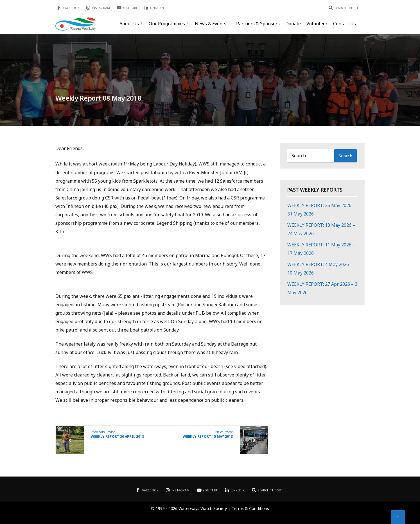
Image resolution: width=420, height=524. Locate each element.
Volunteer (317, 24)
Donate (293, 24)
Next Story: (208, 434)
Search (346, 156)
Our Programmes (167, 24)
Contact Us (345, 24)
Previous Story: (117, 434)
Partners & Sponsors (258, 24)
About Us (129, 24)
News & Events (211, 24)
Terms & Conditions (250, 508)
